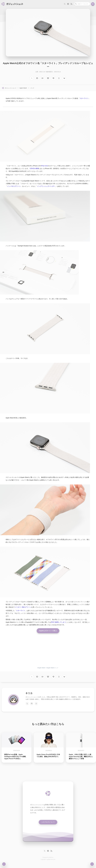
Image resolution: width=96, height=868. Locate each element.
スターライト (84, 98)
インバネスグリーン (14, 186)
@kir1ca (51, 857)
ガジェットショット (11, 88)
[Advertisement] (48, 651)
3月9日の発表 (34, 169)
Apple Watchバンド (53, 668)
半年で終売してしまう (58, 622)
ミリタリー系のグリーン (23, 607)
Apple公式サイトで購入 (48, 631)
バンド (32, 88)
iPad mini (45, 166)
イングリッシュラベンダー (46, 186)
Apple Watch (23, 88)
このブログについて (48, 822)
